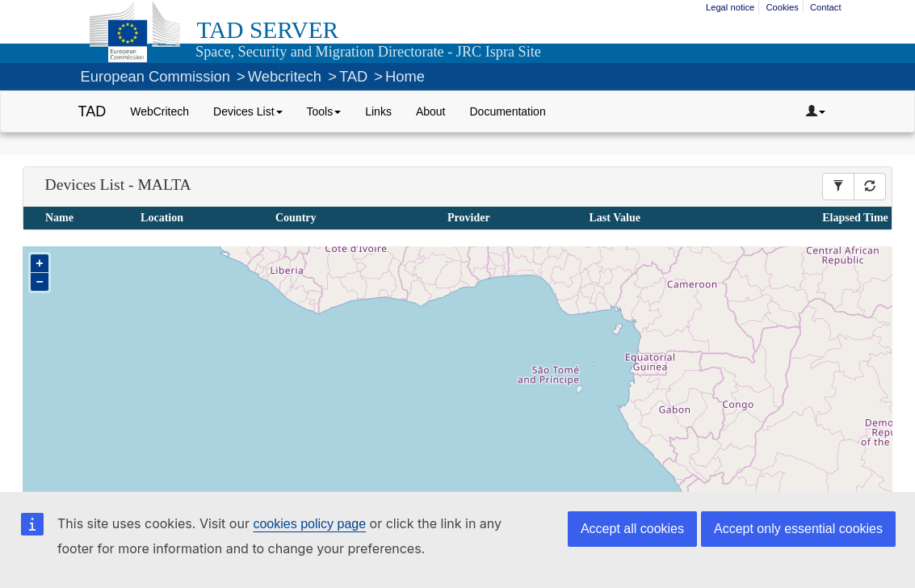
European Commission (155, 76)
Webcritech (285, 76)
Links (378, 111)
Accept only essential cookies (798, 529)
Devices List (248, 111)
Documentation (508, 111)
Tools (324, 111)
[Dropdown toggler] (816, 111)
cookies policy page (309, 524)
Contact (826, 7)
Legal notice (730, 7)
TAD (353, 76)
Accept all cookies (632, 529)
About (431, 111)
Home (405, 76)
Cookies (782, 7)
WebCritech (159, 111)
